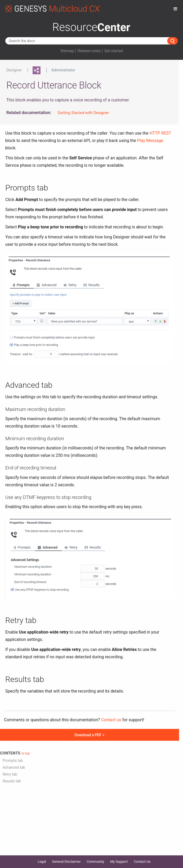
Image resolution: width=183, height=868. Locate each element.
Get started (113, 51)
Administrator (63, 70)
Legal (42, 862)
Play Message (150, 141)
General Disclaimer (66, 862)
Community (96, 862)
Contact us (111, 720)
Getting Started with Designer (83, 113)
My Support (119, 862)
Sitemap (67, 51)
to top (26, 753)
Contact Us (142, 862)
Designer (14, 70)
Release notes (89, 51)
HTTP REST (160, 133)
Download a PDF (90, 735)
